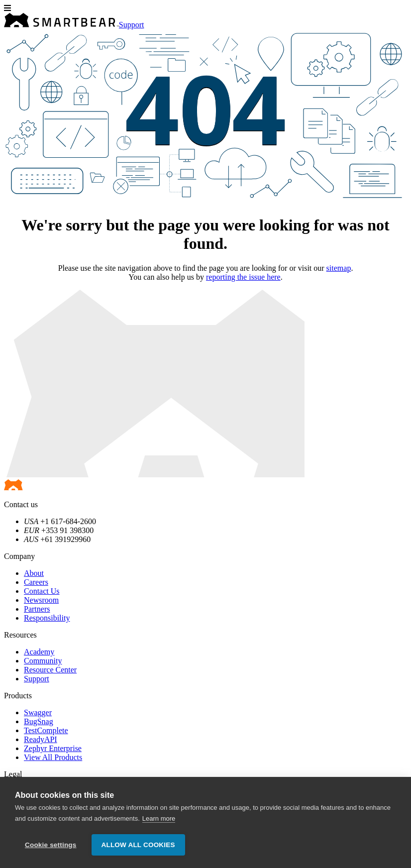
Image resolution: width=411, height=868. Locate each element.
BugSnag (39, 721)
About (34, 573)
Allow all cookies (138, 845)
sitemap (339, 268)
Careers (36, 582)
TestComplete (46, 730)
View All (53, 757)
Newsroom (41, 600)
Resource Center (50, 670)
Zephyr (53, 748)
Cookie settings (51, 845)
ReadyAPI (41, 739)
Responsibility (47, 618)
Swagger (38, 712)
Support (132, 25)
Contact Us (42, 591)
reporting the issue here (243, 277)
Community (43, 661)
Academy (39, 652)
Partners (37, 609)
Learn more (159, 818)
